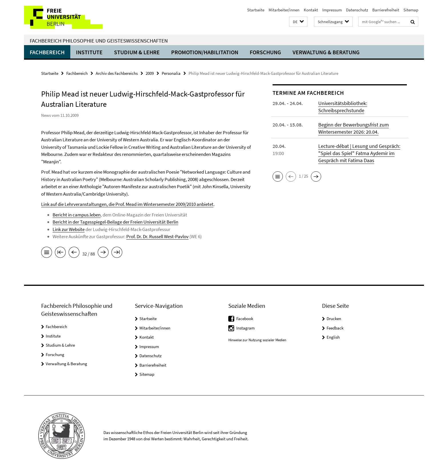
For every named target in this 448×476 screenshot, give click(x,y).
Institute (89, 52)
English (333, 337)
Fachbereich (47, 52)
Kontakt (311, 10)
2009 (150, 73)
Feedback (335, 328)
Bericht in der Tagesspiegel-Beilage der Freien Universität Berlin (115, 222)
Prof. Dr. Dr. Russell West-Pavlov (157, 236)
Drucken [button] (334, 319)
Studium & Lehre (137, 52)
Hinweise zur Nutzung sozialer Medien (257, 340)
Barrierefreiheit (386, 10)
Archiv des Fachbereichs (117, 73)
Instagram (245, 328)
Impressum (332, 10)
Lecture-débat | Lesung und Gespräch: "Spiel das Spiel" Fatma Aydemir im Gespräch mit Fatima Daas (359, 153)
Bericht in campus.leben (77, 215)
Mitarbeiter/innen (284, 10)
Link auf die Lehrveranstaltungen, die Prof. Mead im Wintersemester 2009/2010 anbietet (127, 204)
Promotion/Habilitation (205, 52)
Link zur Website (69, 229)
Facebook (245, 319)
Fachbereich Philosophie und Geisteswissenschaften (99, 41)
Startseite (256, 10)
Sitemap (411, 10)
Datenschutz (357, 10)
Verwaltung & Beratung (326, 52)
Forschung (265, 52)
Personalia (171, 73)
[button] (298, 22)
